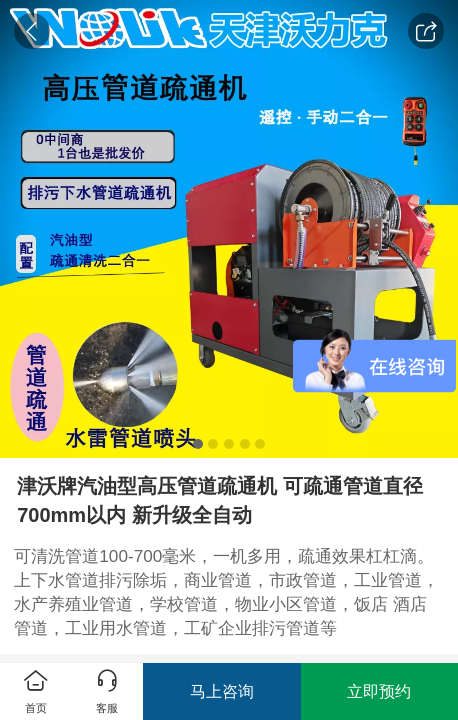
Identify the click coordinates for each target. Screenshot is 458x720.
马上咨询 (222, 691)
